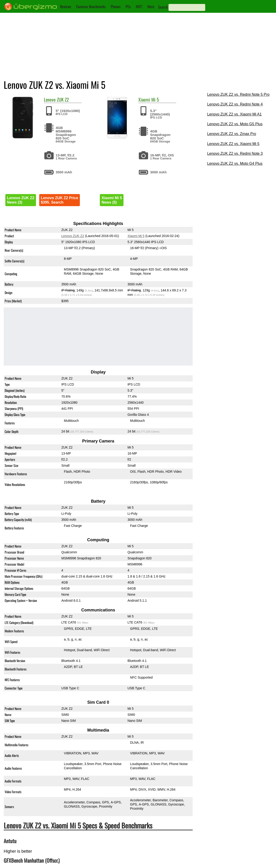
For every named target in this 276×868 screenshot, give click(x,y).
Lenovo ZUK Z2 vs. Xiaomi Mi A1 (234, 114)
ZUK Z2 (63, 99)
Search (163, 7)
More (151, 7)
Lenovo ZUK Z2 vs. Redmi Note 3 (235, 153)
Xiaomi (144, 99)
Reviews (66, 7)
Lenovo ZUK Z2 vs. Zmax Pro (232, 134)
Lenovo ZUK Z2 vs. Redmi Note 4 (235, 104)
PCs (128, 7)
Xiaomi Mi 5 (136, 236)
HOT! (139, 7)
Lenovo (50, 99)
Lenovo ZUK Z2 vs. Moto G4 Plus (235, 163)
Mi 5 (155, 99)
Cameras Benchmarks (91, 7)
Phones (116, 7)
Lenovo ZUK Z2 (73, 236)
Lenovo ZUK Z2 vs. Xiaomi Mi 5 (233, 144)
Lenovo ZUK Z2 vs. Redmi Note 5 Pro (238, 94)
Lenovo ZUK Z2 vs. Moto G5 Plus (235, 124)
